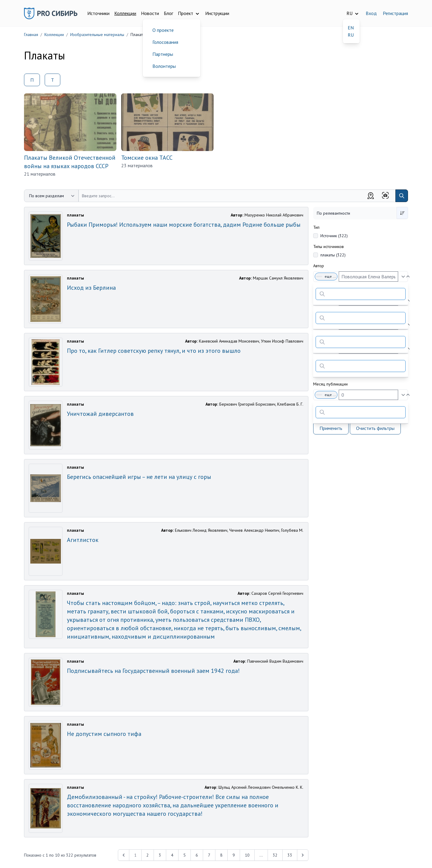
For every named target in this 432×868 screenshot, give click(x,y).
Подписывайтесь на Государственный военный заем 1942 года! (153, 671)
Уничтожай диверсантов (100, 414)
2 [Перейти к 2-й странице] (148, 855)
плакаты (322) (333, 255)
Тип (316, 227)
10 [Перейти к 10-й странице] (247, 855)
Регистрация (395, 13)
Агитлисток (83, 540)
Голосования (165, 42)
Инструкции (217, 13)
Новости (150, 13)
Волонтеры (164, 66)
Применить (331, 428)
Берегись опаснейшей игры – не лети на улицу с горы (139, 477)
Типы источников (328, 246)
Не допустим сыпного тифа (104, 734)
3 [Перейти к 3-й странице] (160, 855)
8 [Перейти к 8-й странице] (221, 855)
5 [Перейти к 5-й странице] (184, 855)
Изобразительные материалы (97, 35)
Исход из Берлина (91, 288)
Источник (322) (334, 236)
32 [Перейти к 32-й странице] (275, 855)
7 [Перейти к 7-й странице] (209, 855)
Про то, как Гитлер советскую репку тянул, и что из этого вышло (154, 351)
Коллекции (125, 13)
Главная (31, 35)
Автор (319, 266)
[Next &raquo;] (303, 855)
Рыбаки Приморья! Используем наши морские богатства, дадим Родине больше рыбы (184, 225)
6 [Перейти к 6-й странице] (197, 855)
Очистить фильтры (375, 428)
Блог (168, 13)
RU (351, 35)
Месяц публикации (330, 384)
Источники (98, 13)
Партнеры (163, 54)
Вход (371, 13)
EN (351, 28)
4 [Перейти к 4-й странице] (172, 855)
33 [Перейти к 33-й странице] (290, 855)
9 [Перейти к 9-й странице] (234, 855)
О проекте (163, 30)
